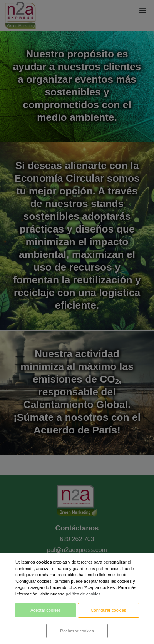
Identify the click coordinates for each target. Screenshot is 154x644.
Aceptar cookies (45, 610)
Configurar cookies (109, 610)
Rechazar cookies (77, 631)
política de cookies (83, 594)
